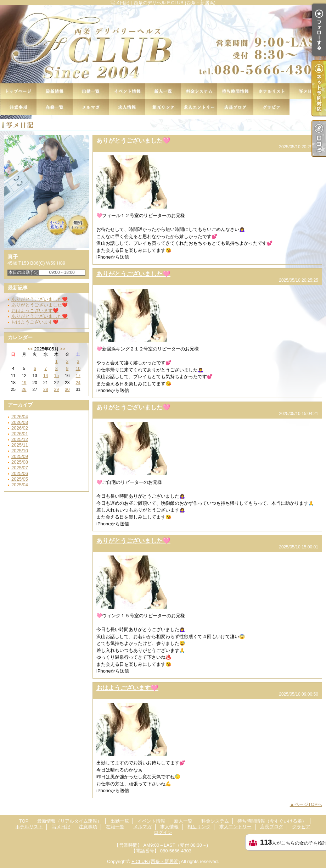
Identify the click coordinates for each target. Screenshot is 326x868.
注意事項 (18, 107)
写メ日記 (308, 91)
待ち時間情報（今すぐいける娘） (235, 91)
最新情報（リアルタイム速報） (55, 91)
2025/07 (20, 468)
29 (57, 389)
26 (24, 389)
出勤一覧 (91, 91)
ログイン (163, 832)
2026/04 (20, 417)
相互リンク (163, 107)
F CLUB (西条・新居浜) (156, 861)
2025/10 (20, 451)
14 (46, 376)
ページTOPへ (308, 804)
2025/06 (20, 473)
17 (78, 376)
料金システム (199, 91)
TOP (18, 91)
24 (78, 383)
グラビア (271, 107)
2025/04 (20, 485)
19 (24, 383)
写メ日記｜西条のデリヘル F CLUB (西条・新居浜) (163, 44)
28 (46, 389)
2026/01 (20, 434)
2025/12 (20, 439)
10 (78, 369)
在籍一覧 (55, 107)
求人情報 (127, 107)
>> (63, 349)
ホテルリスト (271, 91)
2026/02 (20, 428)
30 (67, 389)
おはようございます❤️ (35, 311)
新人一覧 (163, 91)
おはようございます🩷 (127, 688)
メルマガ (91, 107)
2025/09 (20, 456)
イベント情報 (127, 91)
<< (30, 349)
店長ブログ (235, 107)
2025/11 (20, 445)
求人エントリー (199, 107)
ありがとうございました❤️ (40, 299)
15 (57, 376)
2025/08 (20, 462)
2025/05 (20, 479)
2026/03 (20, 422)
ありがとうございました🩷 (133, 140)
